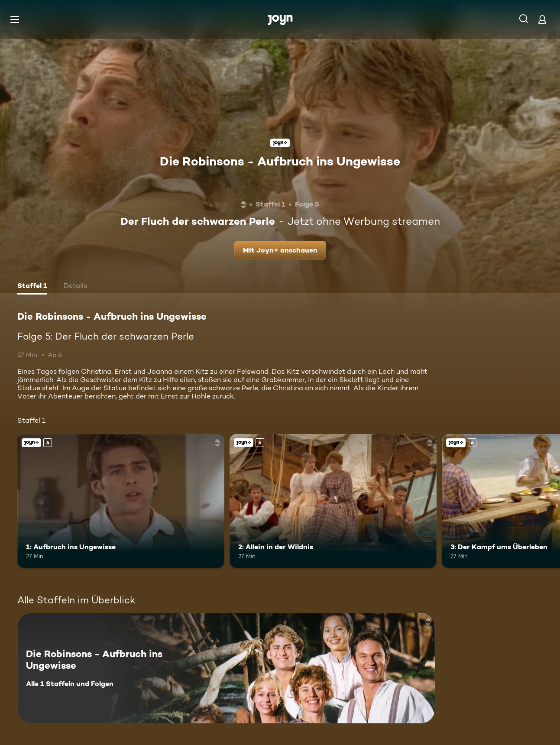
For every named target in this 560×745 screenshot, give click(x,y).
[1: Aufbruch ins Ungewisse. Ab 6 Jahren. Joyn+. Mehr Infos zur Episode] (121, 501)
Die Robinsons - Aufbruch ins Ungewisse (280, 161)
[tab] (32, 287)
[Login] (542, 19)
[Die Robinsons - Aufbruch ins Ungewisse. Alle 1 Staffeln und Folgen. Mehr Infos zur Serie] (226, 668)
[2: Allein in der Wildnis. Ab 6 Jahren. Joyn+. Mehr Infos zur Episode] (333, 501)
